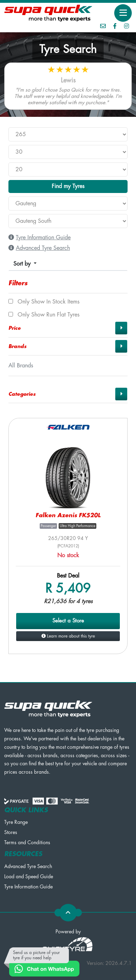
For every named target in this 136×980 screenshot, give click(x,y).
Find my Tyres (68, 186)
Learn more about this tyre (68, 636)
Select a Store (68, 621)
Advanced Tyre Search (28, 866)
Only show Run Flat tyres (44, 315)
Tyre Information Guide (28, 887)
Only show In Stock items (44, 302)
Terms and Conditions (27, 842)
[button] (68, 328)
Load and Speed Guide (29, 876)
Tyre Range (16, 822)
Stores (11, 832)
